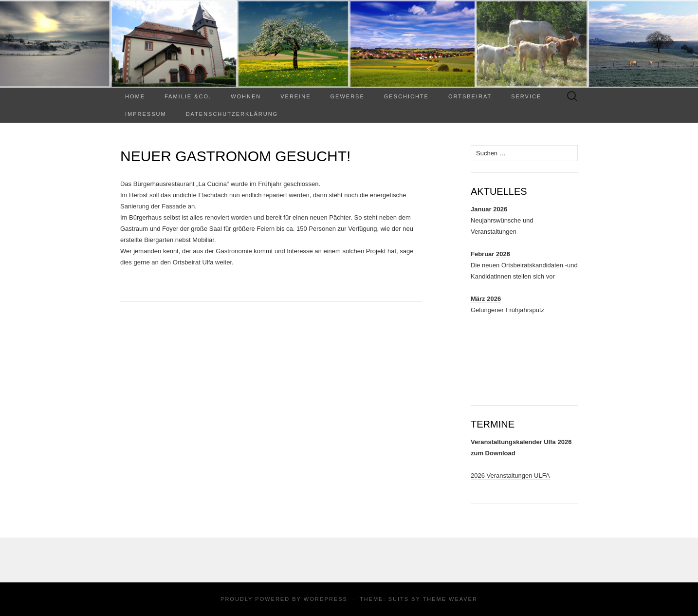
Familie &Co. (188, 96)
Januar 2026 (489, 209)
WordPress (326, 599)
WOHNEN (246, 96)
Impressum (146, 114)
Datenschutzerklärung (232, 114)
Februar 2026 (490, 254)
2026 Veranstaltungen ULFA (510, 476)
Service (526, 96)
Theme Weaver (450, 599)
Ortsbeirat (470, 96)
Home (135, 96)
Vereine (295, 96)
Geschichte (406, 96)
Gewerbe (348, 96)
